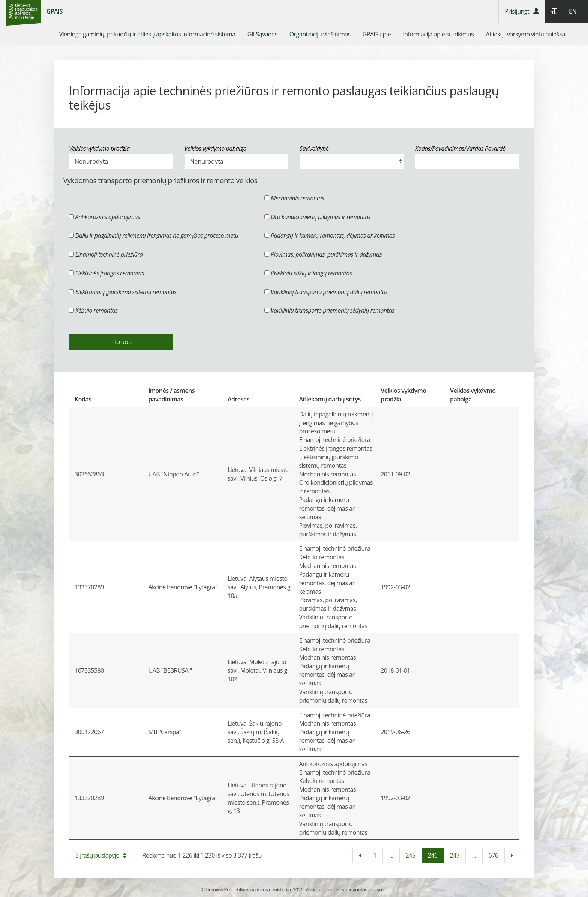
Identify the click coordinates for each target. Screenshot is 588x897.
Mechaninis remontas (294, 198)
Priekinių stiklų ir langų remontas (308, 273)
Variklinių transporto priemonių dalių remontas (326, 292)
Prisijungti (522, 11)
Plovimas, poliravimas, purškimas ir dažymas (323, 254)
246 (433, 855)
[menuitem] (147, 34)
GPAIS (55, 11)
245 (411, 855)
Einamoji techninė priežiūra (106, 254)
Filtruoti (121, 342)
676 (493, 855)
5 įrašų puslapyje (101, 855)
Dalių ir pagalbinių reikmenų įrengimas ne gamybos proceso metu (154, 236)
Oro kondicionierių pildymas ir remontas (317, 217)
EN (573, 11)
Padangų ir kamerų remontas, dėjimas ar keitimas (329, 236)
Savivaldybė (314, 149)
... (391, 855)
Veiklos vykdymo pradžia (99, 149)
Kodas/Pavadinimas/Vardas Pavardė (460, 149)
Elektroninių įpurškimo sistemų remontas (123, 292)
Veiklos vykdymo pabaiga (215, 149)
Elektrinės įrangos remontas (106, 273)
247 (454, 855)
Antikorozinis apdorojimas (104, 217)
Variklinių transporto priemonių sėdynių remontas (329, 310)
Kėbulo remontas (93, 310)
